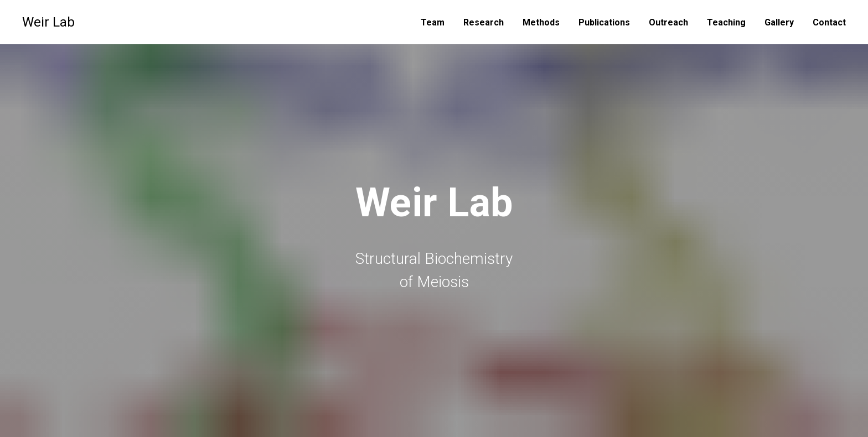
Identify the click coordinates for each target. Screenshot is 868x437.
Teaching (726, 22)
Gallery (779, 22)
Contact (829, 22)
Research (484, 22)
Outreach (668, 22)
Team (433, 22)
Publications (604, 22)
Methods (541, 22)
